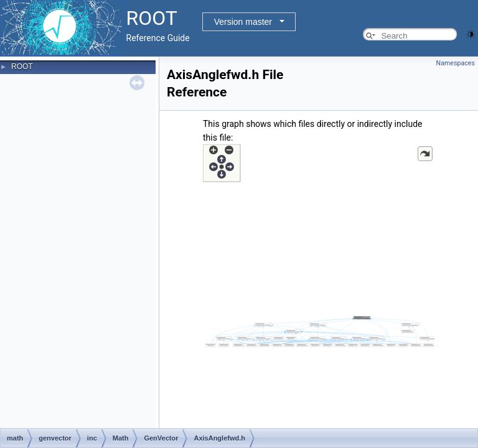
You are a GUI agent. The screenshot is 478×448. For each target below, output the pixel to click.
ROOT (22, 67)
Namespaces (456, 63)
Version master (243, 22)
